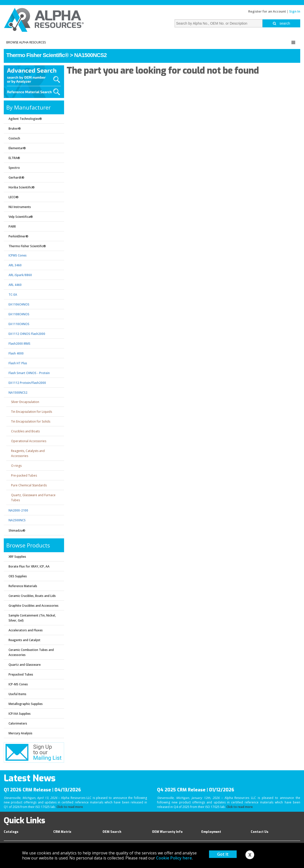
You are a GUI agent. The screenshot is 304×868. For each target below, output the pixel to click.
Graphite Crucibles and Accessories (34, 606)
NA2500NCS (17, 520)
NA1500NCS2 (90, 55)
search (282, 23)
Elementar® (17, 148)
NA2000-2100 (18, 510)
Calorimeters (18, 723)
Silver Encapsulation (25, 402)
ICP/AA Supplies (20, 714)
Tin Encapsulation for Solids (31, 421)
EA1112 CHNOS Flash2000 (27, 334)
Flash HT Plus (18, 363)
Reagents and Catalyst (24, 640)
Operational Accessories (29, 441)
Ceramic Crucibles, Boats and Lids (32, 596)
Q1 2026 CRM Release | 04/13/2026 (42, 790)
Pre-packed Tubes (24, 475)
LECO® (14, 197)
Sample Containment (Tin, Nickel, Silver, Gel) (32, 618)
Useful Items (17, 694)
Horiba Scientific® (22, 187)
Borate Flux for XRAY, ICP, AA (29, 566)
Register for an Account (267, 11)
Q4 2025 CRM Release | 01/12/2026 (196, 790)
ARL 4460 (15, 285)
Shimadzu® (17, 530)
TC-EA (13, 295)
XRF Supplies (17, 557)
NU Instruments (20, 207)
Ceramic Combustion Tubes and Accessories (31, 652)
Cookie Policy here (174, 858)
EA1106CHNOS (19, 304)
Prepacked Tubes (21, 674)
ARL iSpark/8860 (20, 275)
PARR (12, 226)
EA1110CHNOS (19, 324)
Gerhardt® (16, 177)
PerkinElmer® (18, 236)
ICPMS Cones (18, 255)
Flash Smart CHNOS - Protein (29, 373)
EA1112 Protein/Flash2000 (27, 383)
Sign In (295, 11)
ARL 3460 (15, 265)
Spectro (14, 168)
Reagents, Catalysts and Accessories (28, 453)
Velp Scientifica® (21, 217)
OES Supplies (18, 576)
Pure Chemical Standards (29, 485)
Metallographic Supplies (26, 704)
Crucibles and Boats (25, 431)
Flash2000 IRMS (19, 344)
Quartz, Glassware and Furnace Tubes (33, 498)
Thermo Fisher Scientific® (37, 55)
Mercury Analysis (20, 733)
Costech (14, 138)
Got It (223, 854)
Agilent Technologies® (25, 119)
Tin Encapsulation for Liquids (32, 412)
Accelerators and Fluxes (26, 630)
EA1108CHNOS (19, 314)
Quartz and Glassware (25, 665)
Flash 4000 (16, 353)
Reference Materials (23, 586)
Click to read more (70, 807)
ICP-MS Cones (18, 684)
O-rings (16, 466)
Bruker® (15, 129)
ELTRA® (14, 158)
